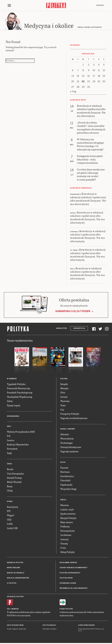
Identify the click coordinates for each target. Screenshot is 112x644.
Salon (10, 401)
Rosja (10, 486)
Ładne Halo (23, 629)
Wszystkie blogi (68, 489)
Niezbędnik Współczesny (20, 397)
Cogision (15, 629)
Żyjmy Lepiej (14, 405)
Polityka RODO (66, 578)
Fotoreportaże (68, 531)
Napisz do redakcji (16, 573)
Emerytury (13, 507)
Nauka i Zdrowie (68, 429)
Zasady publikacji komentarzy (73, 568)
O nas (63, 548)
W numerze (12, 379)
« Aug (73, 91)
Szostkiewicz (67, 476)
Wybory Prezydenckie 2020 (21, 432)
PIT (9, 511)
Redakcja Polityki (15, 563)
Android (15, 609)
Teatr (63, 405)
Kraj (9, 426)
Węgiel (11, 515)
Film (63, 393)
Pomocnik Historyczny (18, 388)
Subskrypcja (79, 328)
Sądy (9, 453)
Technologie (67, 443)
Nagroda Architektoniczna (74, 418)
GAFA (10, 524)
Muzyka (64, 388)
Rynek (10, 501)
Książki (64, 384)
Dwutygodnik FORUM (15, 625)
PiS (9, 436)
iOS (8, 609)
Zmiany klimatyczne (71, 447)
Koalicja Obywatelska (18, 444)
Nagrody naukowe (69, 451)
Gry (62, 410)
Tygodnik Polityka (16, 384)
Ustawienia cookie (68, 583)
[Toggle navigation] (9, 6)
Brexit (10, 469)
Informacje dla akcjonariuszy (74, 588)
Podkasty (65, 527)
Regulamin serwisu (68, 563)
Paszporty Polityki (70, 414)
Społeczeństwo (68, 514)
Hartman (65, 472)
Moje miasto (67, 522)
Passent (64, 468)
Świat (10, 464)
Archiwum (66, 535)
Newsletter (62, 328)
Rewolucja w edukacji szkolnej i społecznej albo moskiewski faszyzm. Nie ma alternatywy (88, 199)
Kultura (64, 379)
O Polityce (12, 583)
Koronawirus (13, 416)
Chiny (10, 490)
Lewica (11, 440)
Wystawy (65, 401)
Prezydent (12, 449)
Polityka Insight (49, 625)
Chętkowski (66, 485)
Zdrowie (65, 434)
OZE (9, 520)
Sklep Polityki (68, 552)
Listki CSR (12, 528)
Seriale (64, 397)
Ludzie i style (67, 509)
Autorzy (64, 539)
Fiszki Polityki (66, 609)
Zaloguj (100, 5)
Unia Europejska (15, 474)
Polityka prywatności (70, 573)
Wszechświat (67, 439)
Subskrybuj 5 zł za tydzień (73, 311)
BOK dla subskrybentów (18, 578)
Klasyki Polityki (68, 518)
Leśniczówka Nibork (86, 625)
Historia (65, 505)
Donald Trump (14, 478)
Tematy (64, 543)
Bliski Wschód (14, 482)
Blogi (63, 462)
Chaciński (65, 480)
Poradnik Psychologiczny (20, 393)
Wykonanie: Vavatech (50, 629)
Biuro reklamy (14, 568)
